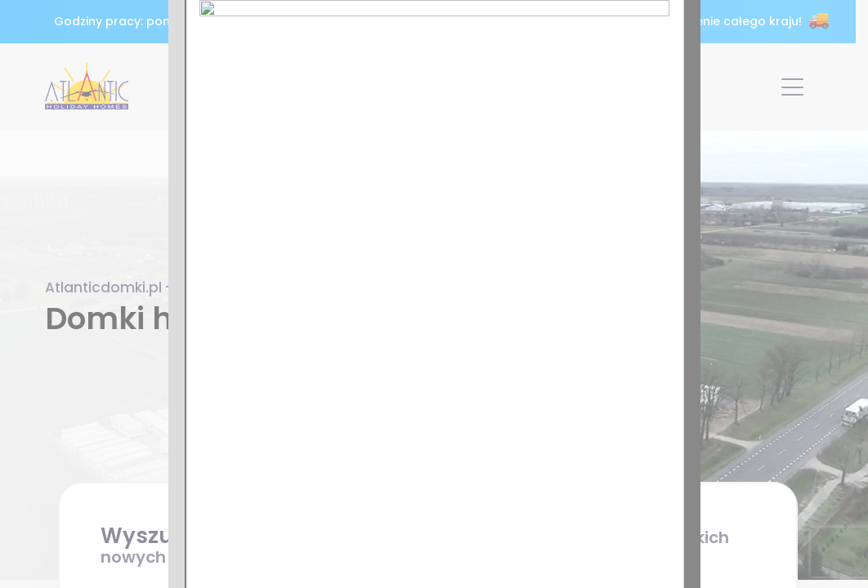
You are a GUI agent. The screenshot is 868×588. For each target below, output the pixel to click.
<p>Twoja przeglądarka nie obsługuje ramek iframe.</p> (434, 294)
